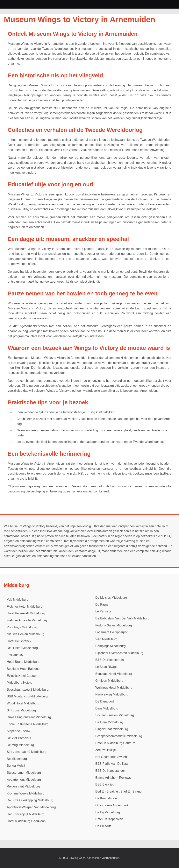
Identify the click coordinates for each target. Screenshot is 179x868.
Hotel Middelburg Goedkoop (26, 821)
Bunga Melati (16, 766)
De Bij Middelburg (108, 812)
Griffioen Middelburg (109, 681)
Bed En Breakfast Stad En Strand (118, 791)
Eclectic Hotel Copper (22, 676)
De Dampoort (105, 701)
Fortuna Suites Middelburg (114, 625)
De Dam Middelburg (109, 722)
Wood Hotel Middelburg (23, 703)
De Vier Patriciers (19, 738)
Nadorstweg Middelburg (112, 694)
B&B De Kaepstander (110, 771)
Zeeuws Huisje (106, 750)
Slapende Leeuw (18, 731)
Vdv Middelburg (18, 600)
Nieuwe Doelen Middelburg (25, 634)
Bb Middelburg (17, 759)
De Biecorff (103, 826)
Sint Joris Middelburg (21, 710)
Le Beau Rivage (106, 667)
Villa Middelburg (106, 639)
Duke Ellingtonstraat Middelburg (29, 717)
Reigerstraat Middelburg (23, 786)
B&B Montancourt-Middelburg (27, 696)
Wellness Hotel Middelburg (114, 688)
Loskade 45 (15, 655)
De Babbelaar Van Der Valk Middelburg (122, 618)
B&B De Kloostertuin (110, 660)
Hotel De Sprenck (19, 641)
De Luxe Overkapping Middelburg (30, 800)
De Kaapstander (107, 798)
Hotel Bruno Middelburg (23, 662)
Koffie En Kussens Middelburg (28, 724)
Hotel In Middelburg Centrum (115, 743)
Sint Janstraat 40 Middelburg (27, 752)
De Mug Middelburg (20, 745)
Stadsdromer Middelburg (24, 773)
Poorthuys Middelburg (22, 627)
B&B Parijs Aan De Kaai (112, 764)
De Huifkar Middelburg (22, 648)
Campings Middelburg (111, 646)
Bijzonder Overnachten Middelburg (119, 653)
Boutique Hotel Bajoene (23, 669)
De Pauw (102, 605)
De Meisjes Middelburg (111, 598)
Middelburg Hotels (19, 683)
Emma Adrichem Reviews (113, 778)
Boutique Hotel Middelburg (114, 674)
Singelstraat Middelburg (112, 729)
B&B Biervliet (104, 784)
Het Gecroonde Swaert (111, 757)
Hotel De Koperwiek (109, 819)
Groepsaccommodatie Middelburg (119, 736)
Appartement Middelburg (24, 780)
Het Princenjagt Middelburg (26, 814)
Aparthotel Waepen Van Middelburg (31, 807)
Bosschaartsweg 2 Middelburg (28, 690)
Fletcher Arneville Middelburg (27, 620)
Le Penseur (103, 611)
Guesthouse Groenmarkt (112, 805)
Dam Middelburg (107, 708)
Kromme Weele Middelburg (26, 793)
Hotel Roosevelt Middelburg (26, 613)
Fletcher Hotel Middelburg (25, 607)
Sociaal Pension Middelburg (115, 715)
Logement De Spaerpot (111, 632)
